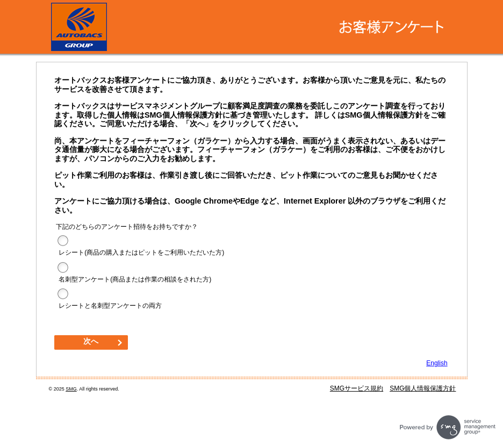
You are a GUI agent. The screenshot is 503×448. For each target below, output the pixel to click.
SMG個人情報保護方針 (423, 388)
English (437, 363)
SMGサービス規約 (357, 388)
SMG (71, 389)
